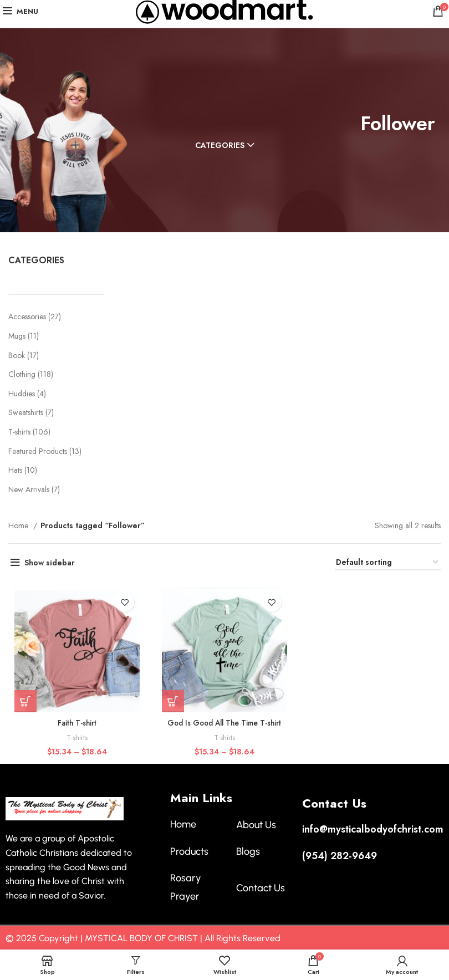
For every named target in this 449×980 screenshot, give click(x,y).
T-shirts (76, 738)
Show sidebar (50, 563)
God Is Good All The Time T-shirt (224, 723)
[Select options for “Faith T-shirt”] (25, 702)
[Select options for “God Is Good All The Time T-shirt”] (173, 702)
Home (19, 525)
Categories (220, 145)
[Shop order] (388, 563)
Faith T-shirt (77, 723)
